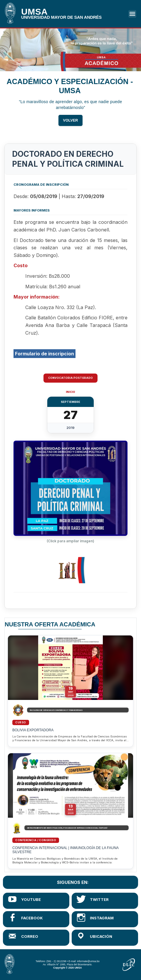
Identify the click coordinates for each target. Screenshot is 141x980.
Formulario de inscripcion (45, 354)
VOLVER (71, 122)
